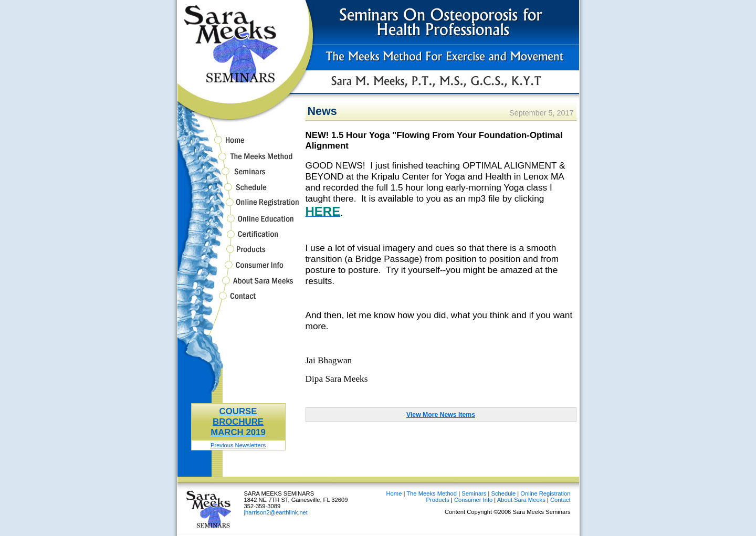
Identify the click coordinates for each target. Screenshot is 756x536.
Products (238, 254)
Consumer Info (238, 270)
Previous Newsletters (238, 445)
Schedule (238, 192)
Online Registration (238, 207)
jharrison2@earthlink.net (276, 512)
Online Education (238, 223)
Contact (238, 301)
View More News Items (441, 415)
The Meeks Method (238, 161)
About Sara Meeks (238, 285)
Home (238, 142)
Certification (238, 239)
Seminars (238, 177)
